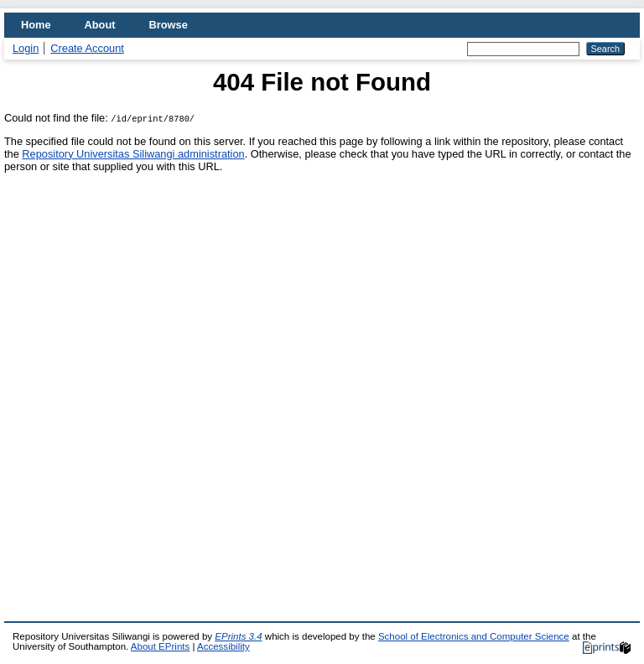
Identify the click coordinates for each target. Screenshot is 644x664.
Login (26, 48)
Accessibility (223, 646)
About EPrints (160, 646)
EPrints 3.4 (238, 636)
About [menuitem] (100, 25)
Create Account (87, 48)
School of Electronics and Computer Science (474, 636)
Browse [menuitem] (169, 25)
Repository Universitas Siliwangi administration (133, 154)
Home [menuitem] (36, 25)
